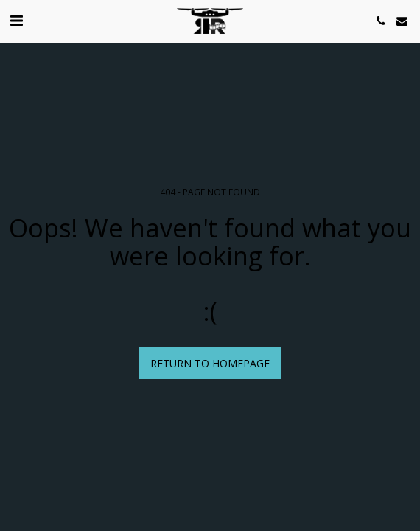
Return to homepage (210, 363)
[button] (16, 20)
